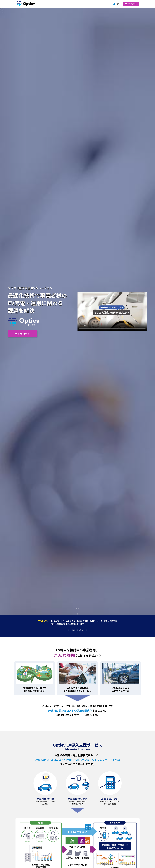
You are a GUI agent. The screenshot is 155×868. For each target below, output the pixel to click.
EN (118, 4)
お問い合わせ (132, 4)
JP (114, 4)
